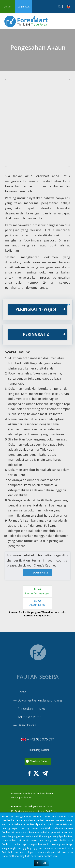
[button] (68, 7)
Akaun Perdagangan (38, 591)
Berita (22, 692)
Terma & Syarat (29, 717)
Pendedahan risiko (31, 709)
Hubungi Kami (38, 750)
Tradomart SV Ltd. (22, 806)
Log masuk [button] (24, 7)
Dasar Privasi (27, 725)
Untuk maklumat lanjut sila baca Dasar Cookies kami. (30, 856)
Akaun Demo (37, 603)
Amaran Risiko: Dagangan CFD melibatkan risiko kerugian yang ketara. (38, 614)
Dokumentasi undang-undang (40, 700)
